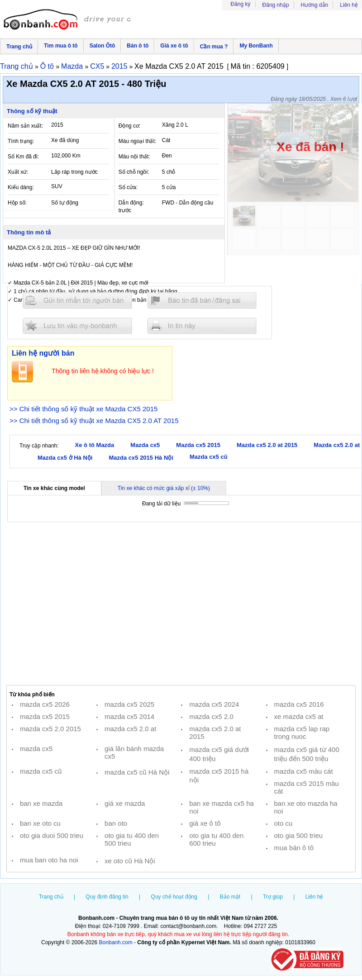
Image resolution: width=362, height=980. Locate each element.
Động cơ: (130, 126)
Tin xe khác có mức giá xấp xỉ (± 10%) (164, 488)
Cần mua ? (214, 47)
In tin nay (202, 326)
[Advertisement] (181, 604)
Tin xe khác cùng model (54, 488)
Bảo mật (230, 897)
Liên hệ (349, 5)
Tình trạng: (21, 141)
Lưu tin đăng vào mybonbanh (77, 326)
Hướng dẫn (315, 5)
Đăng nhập (276, 5)
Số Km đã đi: (23, 157)
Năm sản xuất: (25, 126)
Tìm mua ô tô (61, 46)
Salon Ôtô (102, 46)
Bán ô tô (138, 46)
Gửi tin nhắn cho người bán (77, 301)
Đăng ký (241, 4)
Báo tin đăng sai (202, 301)
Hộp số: (17, 203)
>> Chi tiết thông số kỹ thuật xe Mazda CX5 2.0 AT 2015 (94, 421)
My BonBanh (256, 46)
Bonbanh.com (116, 942)
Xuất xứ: (18, 172)
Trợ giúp (273, 897)
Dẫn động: (131, 203)
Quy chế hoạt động (174, 897)
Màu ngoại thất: (137, 141)
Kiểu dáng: (21, 187)
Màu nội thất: (134, 157)
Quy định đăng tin (107, 897)
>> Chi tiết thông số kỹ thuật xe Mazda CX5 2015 (83, 409)
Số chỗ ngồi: (134, 172)
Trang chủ (19, 47)
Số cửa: (128, 187)
